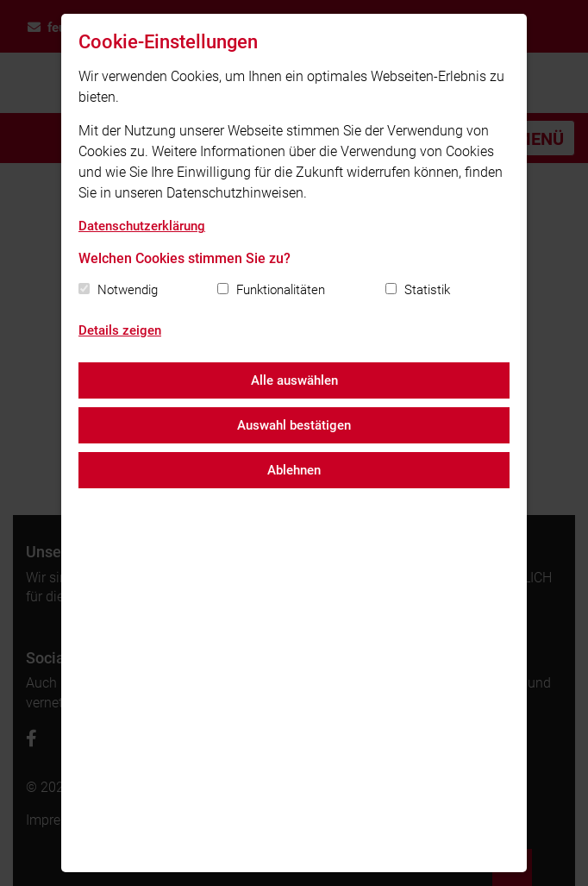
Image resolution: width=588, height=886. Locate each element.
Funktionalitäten (281, 290)
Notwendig (128, 290)
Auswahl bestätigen (294, 425)
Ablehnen (294, 470)
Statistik (427, 290)
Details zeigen (120, 330)
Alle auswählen (294, 380)
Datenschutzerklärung (142, 226)
